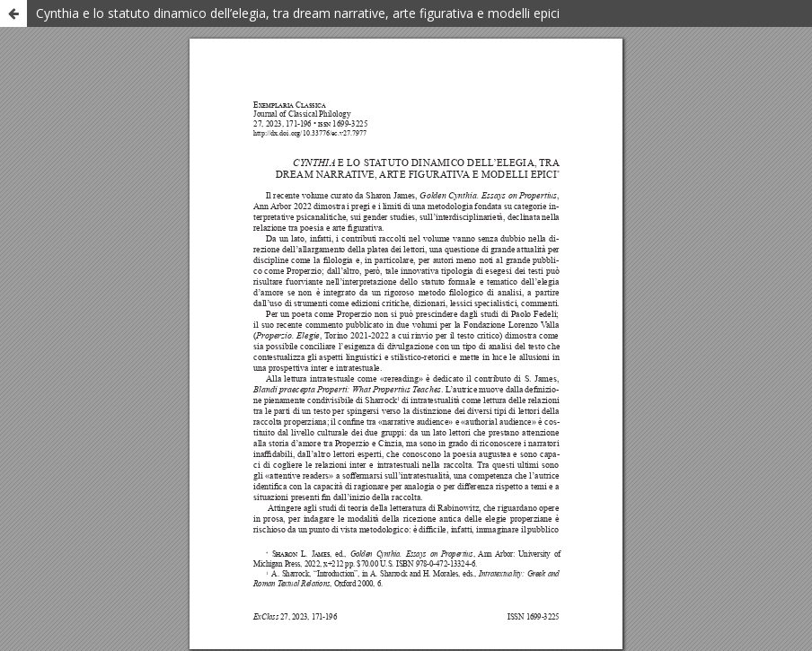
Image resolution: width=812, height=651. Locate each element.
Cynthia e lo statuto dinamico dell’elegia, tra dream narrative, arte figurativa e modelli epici (298, 13)
